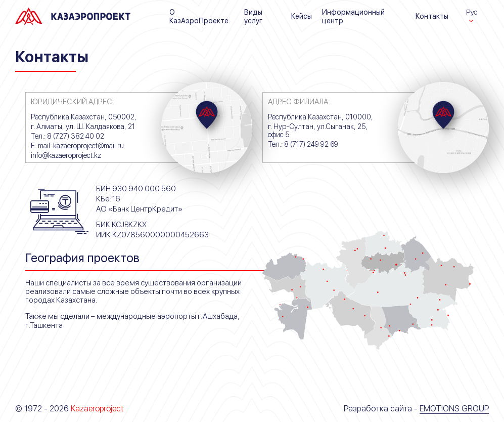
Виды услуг (253, 16)
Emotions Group (454, 409)
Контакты (432, 16)
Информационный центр (353, 16)
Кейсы (302, 16)
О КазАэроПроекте (199, 16)
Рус (472, 12)
